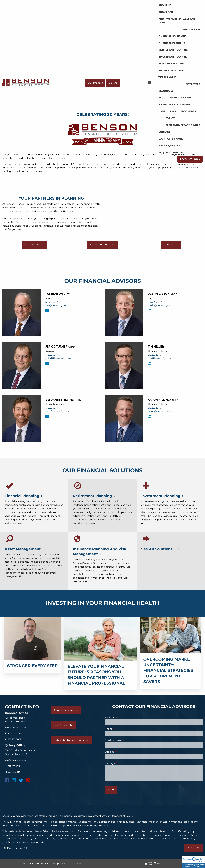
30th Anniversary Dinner (183, 125)
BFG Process (192, 29)
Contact (164, 132)
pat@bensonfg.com (57, 305)
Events (170, 118)
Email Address (125, 740)
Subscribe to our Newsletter (72, 740)
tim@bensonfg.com (159, 358)
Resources (166, 91)
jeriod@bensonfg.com (58, 358)
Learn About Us (34, 245)
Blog (162, 98)
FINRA (124, 816)
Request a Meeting (171, 152)
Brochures (188, 111)
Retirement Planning (173, 50)
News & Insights (181, 98)
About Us (165, 5)
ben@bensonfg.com (57, 411)
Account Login (190, 159)
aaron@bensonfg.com (161, 411)
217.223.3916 (154, 355)
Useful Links (167, 111)
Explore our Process (102, 245)
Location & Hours (171, 139)
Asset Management (171, 64)
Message (122, 763)
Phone (121, 729)
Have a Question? (170, 146)
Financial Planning (172, 43)
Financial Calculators (174, 105)
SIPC (131, 816)
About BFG (166, 12)
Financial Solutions (172, 36)
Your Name (123, 717)
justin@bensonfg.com (161, 305)
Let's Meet (193, 848)
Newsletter (192, 84)
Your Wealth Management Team (177, 21)
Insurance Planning (172, 70)
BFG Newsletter (64, 725)
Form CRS (23, 848)
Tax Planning (167, 77)
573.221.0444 (53, 302)
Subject (121, 752)
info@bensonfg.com (15, 728)
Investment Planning (173, 57)
